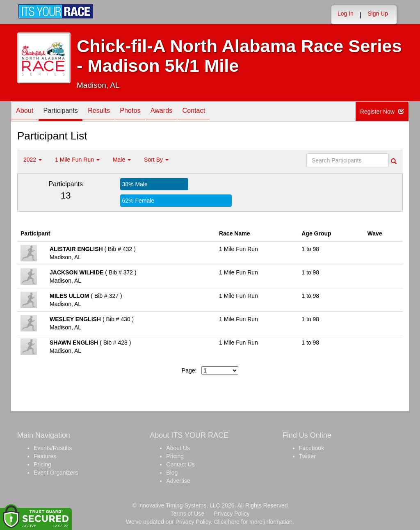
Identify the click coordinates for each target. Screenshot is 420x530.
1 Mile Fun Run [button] (77, 160)
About (27, 112)
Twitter (307, 456)
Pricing (42, 464)
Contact (216, 112)
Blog (172, 473)
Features (45, 456)
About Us (178, 448)
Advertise (178, 481)
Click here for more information (253, 522)
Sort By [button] (156, 160)
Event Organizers (56, 473)
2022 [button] (33, 160)
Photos (145, 112)
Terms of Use (187, 514)
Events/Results (53, 448)
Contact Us (180, 464)
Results (110, 112)
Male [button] (122, 160)
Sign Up (378, 14)
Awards (180, 112)
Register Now (382, 112)
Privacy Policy (232, 514)
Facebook (312, 448)
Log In (346, 14)
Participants (67, 112)
